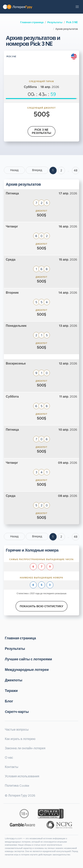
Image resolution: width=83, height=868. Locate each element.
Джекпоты (14, 680)
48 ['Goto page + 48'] (76, 170)
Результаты (55, 22)
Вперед (37, 170)
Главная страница (32, 22)
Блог (9, 701)
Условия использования (22, 776)
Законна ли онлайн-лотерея (25, 748)
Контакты (12, 767)
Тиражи (11, 691)
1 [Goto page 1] (53, 170)
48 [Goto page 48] (76, 537)
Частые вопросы (17, 730)
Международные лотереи (27, 670)
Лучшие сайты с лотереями (28, 659)
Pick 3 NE (72, 22)
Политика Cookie (17, 786)
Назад (14, 170)
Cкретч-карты (17, 712)
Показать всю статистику (41, 606)
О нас (9, 758)
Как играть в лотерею (20, 739)
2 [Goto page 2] (61, 170)
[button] (77, 7)
